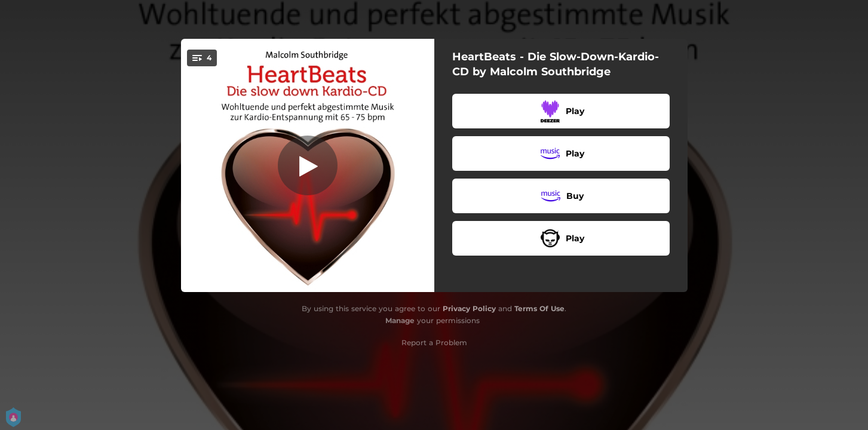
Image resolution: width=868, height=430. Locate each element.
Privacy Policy (469, 308)
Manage (400, 320)
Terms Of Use (539, 308)
